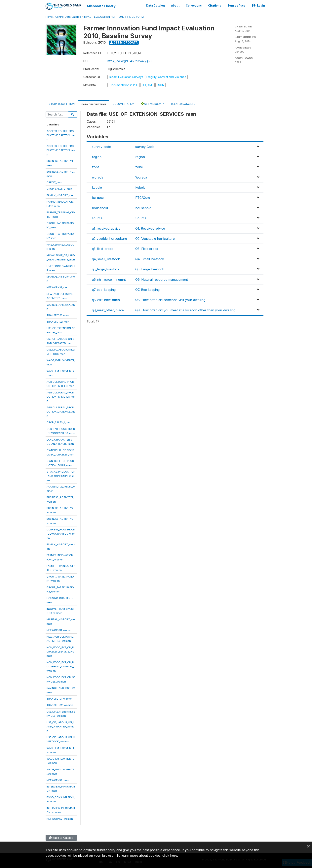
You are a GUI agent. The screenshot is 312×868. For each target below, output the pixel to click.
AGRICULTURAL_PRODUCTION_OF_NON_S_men (61, 412)
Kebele (140, 187)
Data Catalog (156, 6)
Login (258, 6)
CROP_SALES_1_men (59, 422)
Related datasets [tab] (183, 104)
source (97, 218)
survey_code (101, 147)
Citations (215, 6)
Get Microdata (124, 42)
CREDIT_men (54, 182)
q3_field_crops (103, 249)
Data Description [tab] (94, 104)
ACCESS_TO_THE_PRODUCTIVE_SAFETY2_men (61, 150)
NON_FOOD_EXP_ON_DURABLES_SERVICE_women (60, 652)
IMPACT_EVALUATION (97, 17)
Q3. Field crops (147, 249)
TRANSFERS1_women (59, 699)
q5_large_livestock (106, 269)
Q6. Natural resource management (162, 280)
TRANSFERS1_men (58, 315)
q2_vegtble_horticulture (109, 239)
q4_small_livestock (106, 259)
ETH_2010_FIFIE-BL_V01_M (128, 17)
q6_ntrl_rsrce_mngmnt (109, 280)
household (100, 208)
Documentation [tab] (124, 104)
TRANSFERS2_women (60, 705)
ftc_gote (98, 198)
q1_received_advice (106, 228)
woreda (98, 177)
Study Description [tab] (62, 104)
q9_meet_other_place (108, 310)
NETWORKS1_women (59, 630)
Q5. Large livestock (150, 269)
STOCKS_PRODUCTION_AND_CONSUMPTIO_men (61, 476)
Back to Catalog (61, 838)
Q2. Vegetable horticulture (155, 239)
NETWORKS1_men (58, 287)
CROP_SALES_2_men (59, 189)
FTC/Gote (143, 198)
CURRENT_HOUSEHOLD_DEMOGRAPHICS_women (61, 534)
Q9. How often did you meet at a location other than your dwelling (185, 310)
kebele (97, 187)
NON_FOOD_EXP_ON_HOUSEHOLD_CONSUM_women (60, 667)
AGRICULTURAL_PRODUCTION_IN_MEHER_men (61, 397)
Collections (194, 6)
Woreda (141, 177)
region (97, 157)
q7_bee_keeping (104, 290)
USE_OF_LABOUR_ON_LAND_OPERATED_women (60, 727)
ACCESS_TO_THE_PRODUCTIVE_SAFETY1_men (61, 135)
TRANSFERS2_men (58, 322)
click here (170, 855)
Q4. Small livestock (150, 259)
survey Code (145, 147)
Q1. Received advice (150, 228)
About (175, 6)
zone (96, 167)
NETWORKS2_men (58, 780)
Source (141, 218)
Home (49, 17)
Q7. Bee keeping (147, 290)
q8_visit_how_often (106, 300)
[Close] (308, 846)
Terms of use (236, 6)
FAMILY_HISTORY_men (60, 195)
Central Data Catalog (68, 17)
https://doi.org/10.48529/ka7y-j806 (130, 61)
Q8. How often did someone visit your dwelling (170, 300)
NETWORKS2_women (60, 819)
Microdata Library (101, 6)
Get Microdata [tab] (153, 104)
